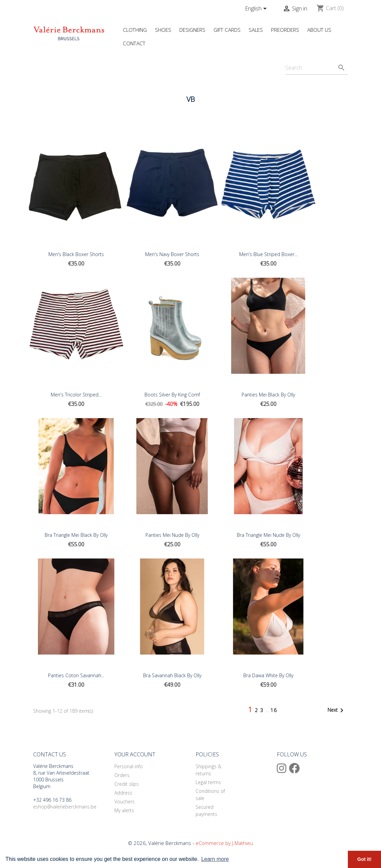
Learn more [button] (215, 859)
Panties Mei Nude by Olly (172, 535)
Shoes (163, 30)
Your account (135, 754)
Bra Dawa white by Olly (268, 675)
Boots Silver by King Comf (172, 395)
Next (337, 710)
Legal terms (208, 782)
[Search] (317, 68)
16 (274, 710)
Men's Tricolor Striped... (76, 395)
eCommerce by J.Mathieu (224, 843)
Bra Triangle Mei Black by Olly (76, 535)
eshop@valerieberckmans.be (65, 807)
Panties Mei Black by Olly (268, 395)
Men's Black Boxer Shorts (76, 254)
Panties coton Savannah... (76, 675)
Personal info (129, 766)
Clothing (135, 30)
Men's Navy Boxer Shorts (172, 254)
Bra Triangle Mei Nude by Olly (268, 535)
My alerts (124, 810)
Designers (192, 30)
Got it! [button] (364, 859)
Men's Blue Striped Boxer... (268, 254)
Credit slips (127, 784)
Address (123, 793)
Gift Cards (227, 30)
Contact (134, 43)
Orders (122, 775)
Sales (256, 30)
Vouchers (125, 802)
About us (319, 30)
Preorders (285, 30)
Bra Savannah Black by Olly (172, 675)
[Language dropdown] (257, 9)
